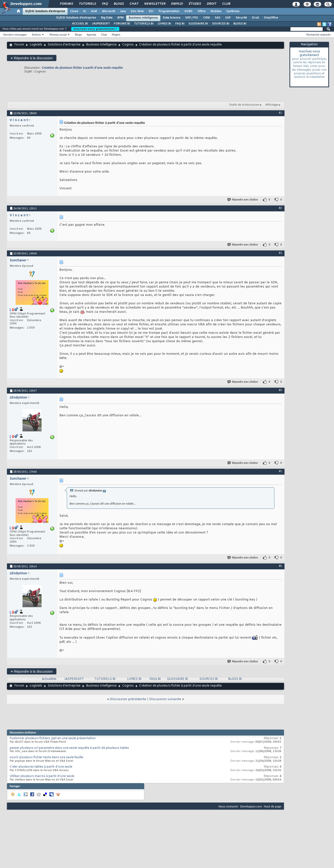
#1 (280, 113)
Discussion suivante (165, 699)
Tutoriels (87, 4)
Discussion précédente (128, 699)
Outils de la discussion (244, 105)
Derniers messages (15, 35)
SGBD (188, 11)
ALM (94, 11)
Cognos (128, 45)
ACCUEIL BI (80, 24)
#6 (280, 566)
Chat (134, 4)
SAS (217, 18)
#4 (280, 390)
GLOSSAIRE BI (198, 24)
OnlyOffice (271, 18)
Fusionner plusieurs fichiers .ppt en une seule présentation (53, 738)
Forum (19, 45)
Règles (116, 35)
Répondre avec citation (243, 200)
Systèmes (233, 11)
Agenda (91, 35)
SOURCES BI (221, 24)
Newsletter (155, 4)
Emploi (177, 4)
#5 (280, 471)
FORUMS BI (122, 24)
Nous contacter (228, 806)
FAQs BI (155, 679)
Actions (36, 35)
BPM (120, 18)
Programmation (169, 11)
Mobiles (216, 11)
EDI (151, 11)
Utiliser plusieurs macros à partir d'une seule (42, 776)
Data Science (172, 18)
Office (202, 11)
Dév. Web (137, 11)
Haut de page (273, 806)
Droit (211, 4)
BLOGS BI (240, 24)
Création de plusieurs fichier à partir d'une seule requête (83, 68)
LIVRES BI (164, 24)
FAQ (105, 4)
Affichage (272, 105)
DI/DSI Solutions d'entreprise (45, 11)
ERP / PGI (192, 18)
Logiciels (36, 45)
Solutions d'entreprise (64, 45)
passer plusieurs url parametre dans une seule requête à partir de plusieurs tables (69, 748)
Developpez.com (251, 806)
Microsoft (108, 11)
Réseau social (58, 35)
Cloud (74, 11)
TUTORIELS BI (144, 24)
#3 (280, 253)
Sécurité (241, 18)
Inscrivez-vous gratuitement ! (95, 29)
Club (226, 4)
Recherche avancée (318, 35)
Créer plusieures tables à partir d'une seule (41, 767)
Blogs (119, 4)
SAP (228, 18)
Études (195, 4)
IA (84, 11)
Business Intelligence (143, 18)
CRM (206, 18)
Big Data (107, 18)
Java (123, 11)
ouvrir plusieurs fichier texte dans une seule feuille (46, 757)
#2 (280, 208)
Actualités (49, 679)
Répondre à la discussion (32, 58)
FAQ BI (180, 24)
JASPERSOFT (101, 24)
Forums (66, 4)
